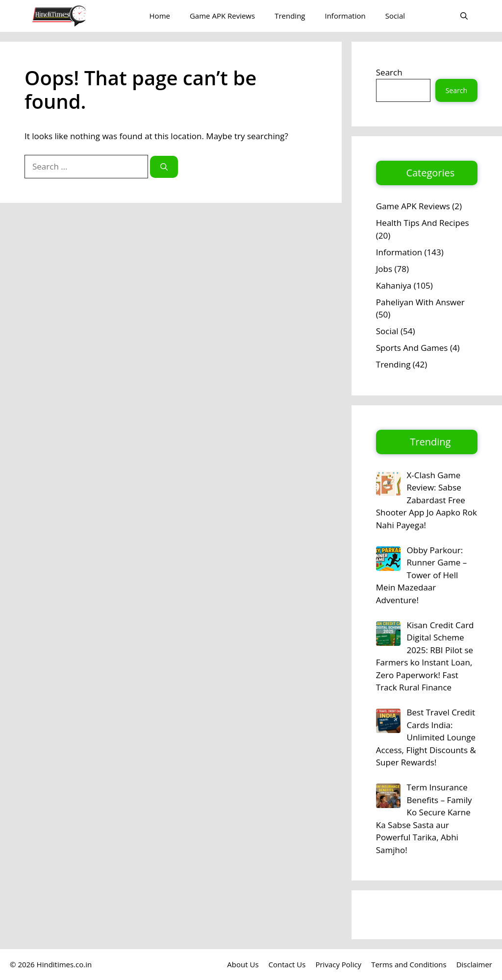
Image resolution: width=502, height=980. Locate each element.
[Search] (164, 167)
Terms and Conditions (409, 964)
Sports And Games (412, 348)
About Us (243, 964)
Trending (290, 16)
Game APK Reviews (222, 16)
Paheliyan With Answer (420, 302)
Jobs (384, 269)
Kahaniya (394, 285)
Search (389, 72)
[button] (464, 16)
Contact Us (287, 964)
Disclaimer (474, 964)
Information (345, 16)
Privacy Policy (338, 964)
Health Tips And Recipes (423, 223)
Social (395, 16)
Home (160, 16)
